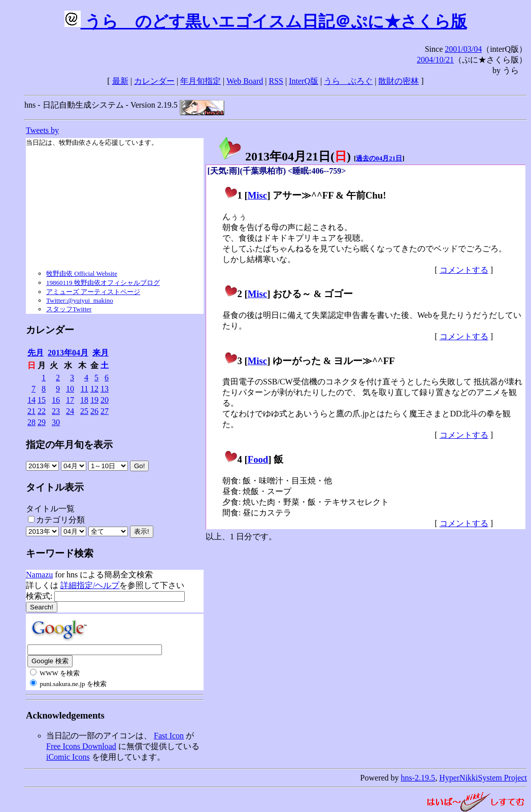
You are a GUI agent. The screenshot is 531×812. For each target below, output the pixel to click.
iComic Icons (68, 757)
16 (56, 400)
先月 (36, 353)
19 (94, 400)
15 (42, 400)
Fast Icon (169, 736)
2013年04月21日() (284, 156)
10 (70, 389)
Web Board (245, 81)
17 (70, 400)
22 (42, 411)
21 (31, 411)
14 (31, 400)
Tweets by (42, 130)
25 (84, 411)
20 (105, 400)
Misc (257, 195)
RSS (276, 81)
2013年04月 (68, 353)
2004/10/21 (435, 60)
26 (94, 411)
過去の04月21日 (379, 158)
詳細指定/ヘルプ (90, 585)
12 (94, 389)
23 (56, 411)
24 (70, 411)
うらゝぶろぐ (348, 81)
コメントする (464, 270)
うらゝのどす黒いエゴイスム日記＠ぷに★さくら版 (266, 21)
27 (105, 411)
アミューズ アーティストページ (93, 292)
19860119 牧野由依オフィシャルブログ (103, 283)
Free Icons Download (81, 746)
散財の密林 (399, 81)
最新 (120, 81)
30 (56, 422)
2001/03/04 (463, 49)
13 (105, 389)
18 (84, 400)
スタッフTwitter (69, 309)
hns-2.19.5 (418, 778)
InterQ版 (304, 81)
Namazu (39, 575)
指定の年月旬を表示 (69, 445)
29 (42, 422)
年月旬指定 (201, 81)
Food (258, 459)
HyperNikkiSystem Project (483, 778)
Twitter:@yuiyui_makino (80, 300)
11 (85, 389)
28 (31, 422)
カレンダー (154, 81)
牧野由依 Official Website (82, 273)
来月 (101, 353)
